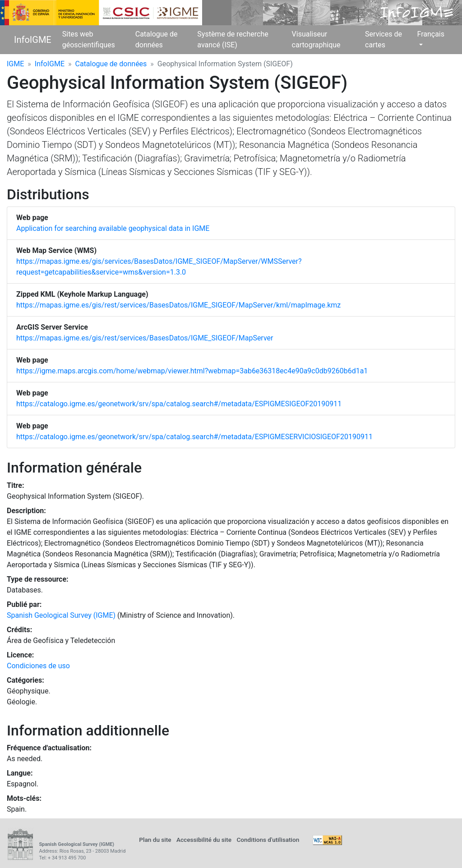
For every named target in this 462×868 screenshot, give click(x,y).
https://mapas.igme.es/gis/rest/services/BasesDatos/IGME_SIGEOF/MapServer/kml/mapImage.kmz (178, 305)
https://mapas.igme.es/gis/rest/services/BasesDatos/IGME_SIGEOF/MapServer (145, 338)
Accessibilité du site (204, 840)
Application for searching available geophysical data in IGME (113, 228)
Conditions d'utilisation (268, 840)
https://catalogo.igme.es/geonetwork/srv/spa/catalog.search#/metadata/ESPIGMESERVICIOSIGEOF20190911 (194, 437)
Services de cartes (383, 39)
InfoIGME (33, 40)
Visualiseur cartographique (316, 39)
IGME (15, 64)
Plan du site (155, 840)
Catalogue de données (157, 39)
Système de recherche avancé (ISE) (233, 39)
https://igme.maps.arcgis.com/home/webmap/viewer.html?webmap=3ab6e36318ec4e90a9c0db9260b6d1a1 (192, 371)
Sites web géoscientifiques (89, 39)
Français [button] (431, 34)
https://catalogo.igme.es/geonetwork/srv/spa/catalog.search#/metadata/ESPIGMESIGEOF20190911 (179, 404)
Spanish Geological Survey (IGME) (61, 615)
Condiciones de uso (38, 666)
